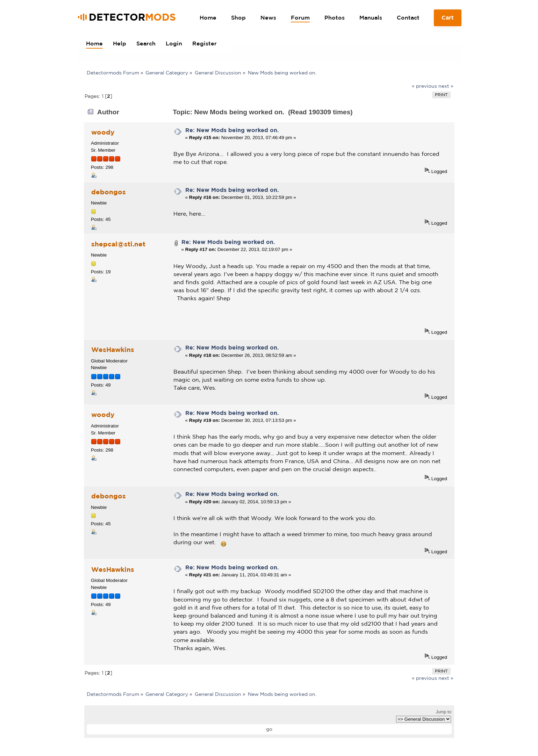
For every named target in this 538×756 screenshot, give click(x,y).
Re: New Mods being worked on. (232, 130)
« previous (424, 86)
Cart (447, 20)
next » (446, 86)
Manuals (371, 17)
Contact (408, 17)
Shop (238, 17)
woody (103, 132)
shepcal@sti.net (118, 244)
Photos (335, 17)
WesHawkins (113, 350)
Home (208, 17)
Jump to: (444, 712)
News (268, 17)
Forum (300, 17)
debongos (109, 192)
